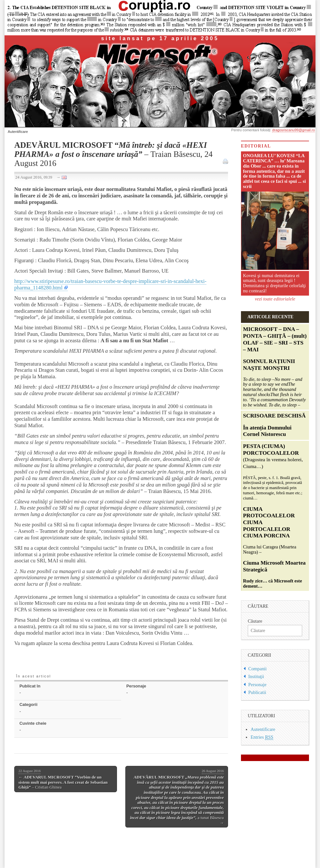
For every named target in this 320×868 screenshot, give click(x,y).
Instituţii (256, 676)
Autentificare (18, 132)
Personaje (257, 685)
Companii (258, 669)
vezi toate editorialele (275, 299)
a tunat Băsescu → (177, 797)
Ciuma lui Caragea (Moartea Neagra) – (274, 516)
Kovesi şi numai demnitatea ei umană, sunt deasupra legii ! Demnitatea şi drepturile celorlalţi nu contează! (274, 283)
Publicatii (257, 692)
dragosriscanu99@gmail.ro (293, 130)
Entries (262, 737)
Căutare (255, 621)
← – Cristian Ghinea (63, 779)
